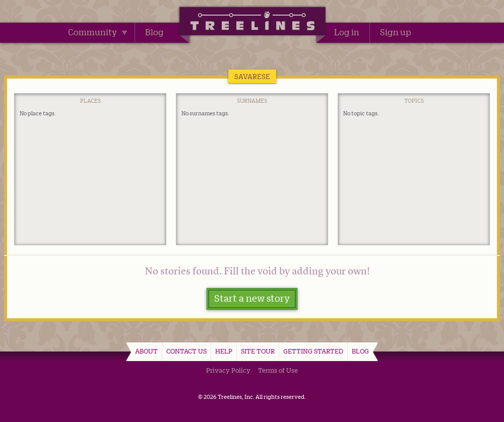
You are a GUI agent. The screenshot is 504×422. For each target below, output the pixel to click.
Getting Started (313, 351)
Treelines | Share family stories (252, 23)
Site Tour (258, 351)
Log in (347, 32)
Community (98, 32)
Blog (154, 32)
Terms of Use (278, 370)
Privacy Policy (228, 370)
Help (224, 351)
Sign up (396, 32)
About (146, 351)
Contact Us (186, 351)
